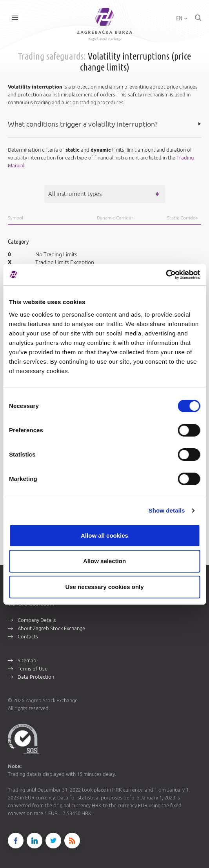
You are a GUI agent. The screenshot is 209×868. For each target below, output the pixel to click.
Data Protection (36, 677)
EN (182, 18)
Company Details (37, 620)
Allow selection (104, 561)
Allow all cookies (104, 535)
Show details (167, 510)
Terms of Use (33, 669)
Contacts (28, 636)
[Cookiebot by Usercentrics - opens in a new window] (166, 275)
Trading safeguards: (52, 56)
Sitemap (27, 660)
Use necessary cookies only (104, 587)
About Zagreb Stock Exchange (51, 628)
